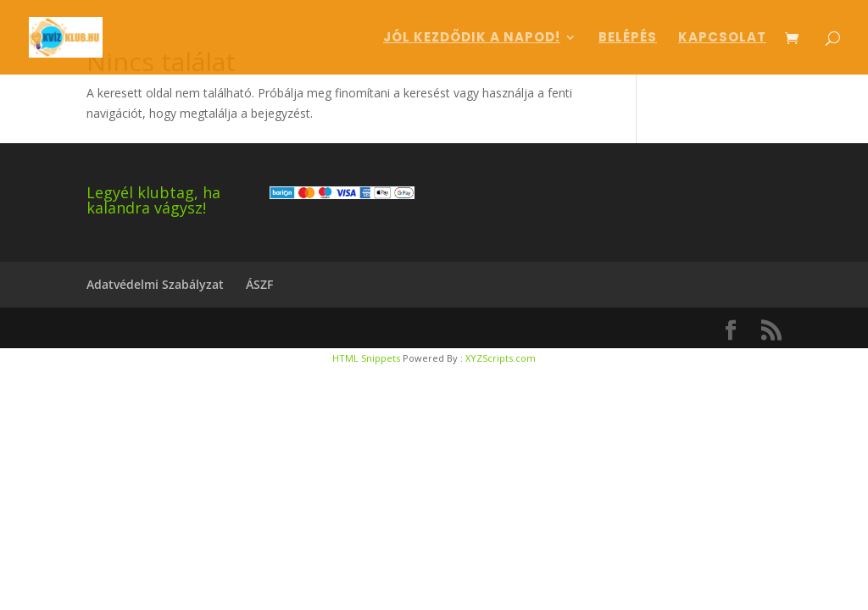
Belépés (628, 39)
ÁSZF (259, 284)
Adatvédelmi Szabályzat (155, 284)
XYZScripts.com (501, 358)
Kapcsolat (722, 39)
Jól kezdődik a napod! (472, 39)
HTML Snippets (366, 358)
